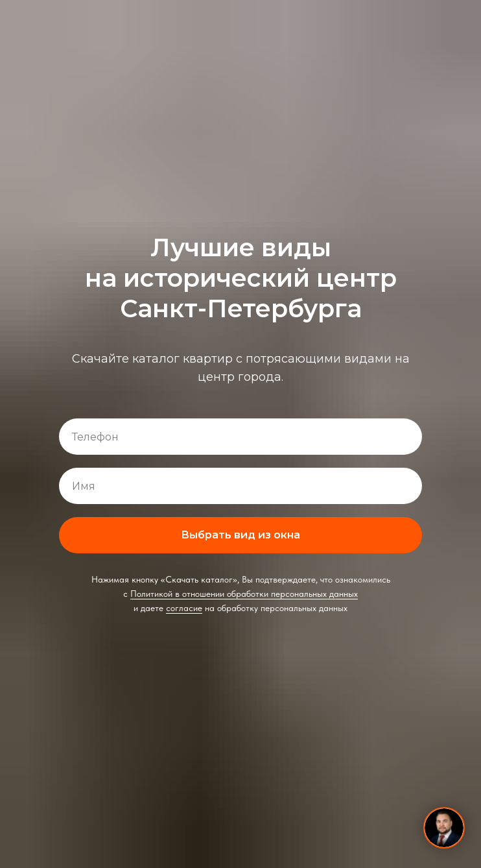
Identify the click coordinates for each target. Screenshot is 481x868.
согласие (184, 608)
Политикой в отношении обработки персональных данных (244, 594)
